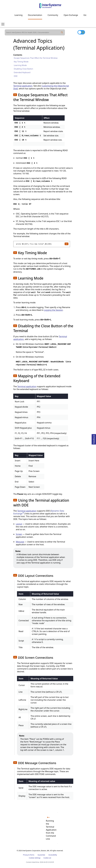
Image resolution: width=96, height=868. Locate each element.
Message (20, 542)
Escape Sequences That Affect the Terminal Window (36, 58)
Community (53, 15)
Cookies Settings (35, 858)
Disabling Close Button (23, 69)
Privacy (25, 855)
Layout (19, 524)
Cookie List (47, 858)
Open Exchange (71, 15)
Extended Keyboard (22, 72)
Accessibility (53, 855)
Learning (18, 15)
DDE (16, 76)
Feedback (94, 439)
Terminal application (23, 86)
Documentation (35, 15)
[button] (15, 95)
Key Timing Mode (21, 62)
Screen (19, 534)
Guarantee (41, 855)
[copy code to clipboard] (66, 244)
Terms (32, 855)
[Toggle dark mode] (81, 32)
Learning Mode (20, 65)
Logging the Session (53, 310)
